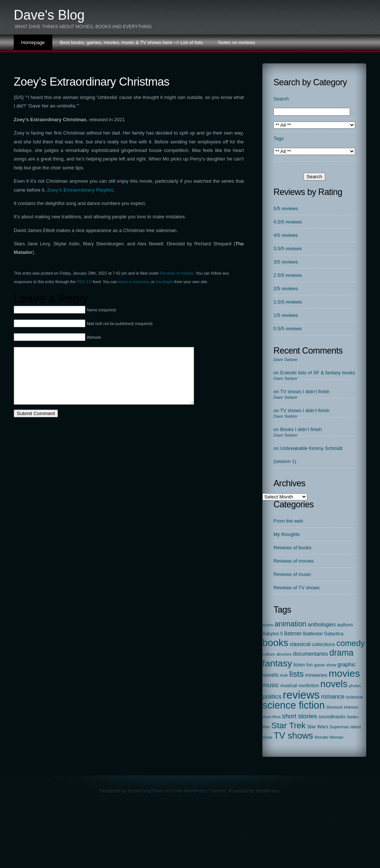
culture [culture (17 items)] (269, 654)
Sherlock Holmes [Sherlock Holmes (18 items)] (342, 707)
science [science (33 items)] (354, 697)
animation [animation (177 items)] (291, 624)
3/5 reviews (286, 262)
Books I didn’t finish (301, 429)
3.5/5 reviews (288, 249)
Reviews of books (292, 548)
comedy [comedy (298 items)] (350, 643)
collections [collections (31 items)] (323, 644)
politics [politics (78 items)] (272, 697)
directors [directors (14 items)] (284, 654)
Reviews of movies (177, 273)
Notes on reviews (237, 42)
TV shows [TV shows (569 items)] (294, 736)
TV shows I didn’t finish (305, 392)
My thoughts (287, 534)
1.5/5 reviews (288, 302)
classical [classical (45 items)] (300, 644)
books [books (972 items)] (275, 643)
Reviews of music (292, 574)
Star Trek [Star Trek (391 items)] (288, 725)
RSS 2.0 (84, 282)
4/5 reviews (286, 235)
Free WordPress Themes (199, 791)
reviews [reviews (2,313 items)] (301, 695)
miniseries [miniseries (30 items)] (316, 675)
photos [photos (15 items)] (355, 686)
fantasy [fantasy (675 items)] (277, 663)
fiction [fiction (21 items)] (299, 665)
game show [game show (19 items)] (325, 665)
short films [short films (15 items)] (271, 717)
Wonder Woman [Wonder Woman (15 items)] (329, 737)
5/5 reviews (286, 208)
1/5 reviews (286, 315)
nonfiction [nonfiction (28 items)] (309, 685)
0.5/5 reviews (288, 329)
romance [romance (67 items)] (333, 696)
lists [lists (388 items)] (296, 674)
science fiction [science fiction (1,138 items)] (294, 705)
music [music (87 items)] (271, 685)
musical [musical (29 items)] (289, 685)
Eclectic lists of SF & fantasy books (318, 373)
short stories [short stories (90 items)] (299, 716)
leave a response (134, 282)
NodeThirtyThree (146, 791)
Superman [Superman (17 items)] (339, 727)
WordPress (267, 791)
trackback (164, 282)
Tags (279, 138)
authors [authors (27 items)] (345, 625)
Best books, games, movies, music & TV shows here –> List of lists (132, 42)
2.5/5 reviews (288, 275)
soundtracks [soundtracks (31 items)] (332, 717)
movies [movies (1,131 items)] (344, 673)
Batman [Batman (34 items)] (293, 634)
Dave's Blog (49, 15)
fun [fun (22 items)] (310, 665)
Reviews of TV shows (297, 588)
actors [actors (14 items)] (268, 625)
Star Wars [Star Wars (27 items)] (317, 727)
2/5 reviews (286, 289)
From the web (288, 521)
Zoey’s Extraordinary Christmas (91, 82)
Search (281, 99)
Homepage (33, 42)
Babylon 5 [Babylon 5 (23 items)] (273, 634)
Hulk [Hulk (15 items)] (284, 675)
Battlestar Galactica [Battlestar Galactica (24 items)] (323, 634)
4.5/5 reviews (288, 222)
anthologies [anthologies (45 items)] (322, 625)
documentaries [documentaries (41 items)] (310, 654)
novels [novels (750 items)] (334, 684)
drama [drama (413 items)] (341, 653)
